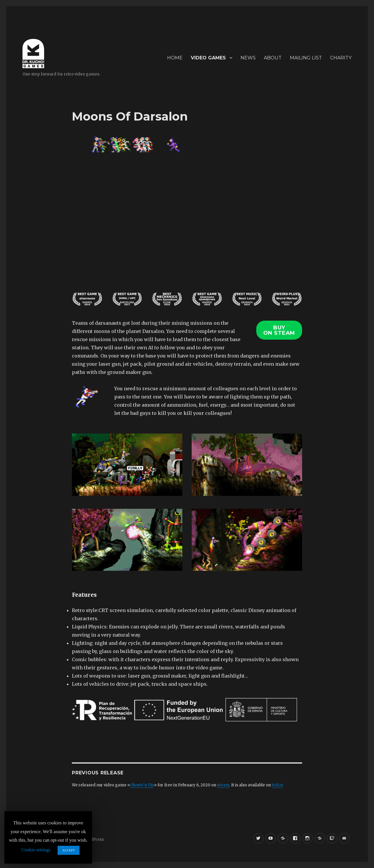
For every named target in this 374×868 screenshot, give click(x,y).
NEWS (248, 58)
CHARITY (341, 58)
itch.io (277, 785)
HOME (175, 58)
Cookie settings (36, 850)
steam (223, 785)
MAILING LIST (306, 58)
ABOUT (273, 58)
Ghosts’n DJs (142, 785)
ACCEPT (68, 850)
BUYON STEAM (279, 330)
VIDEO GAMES (208, 58)
